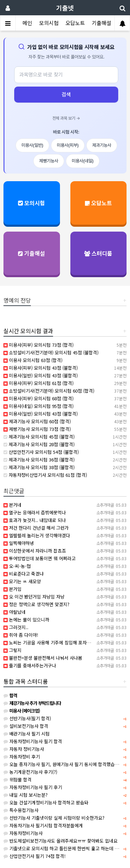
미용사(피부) (68, 145)
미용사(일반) (32, 145)
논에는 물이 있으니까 (26, 620)
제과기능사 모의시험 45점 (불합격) (39, 437)
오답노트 (75, 23)
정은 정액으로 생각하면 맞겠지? (36, 604)
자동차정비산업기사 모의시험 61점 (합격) (45, 475)
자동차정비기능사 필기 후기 (33, 787)
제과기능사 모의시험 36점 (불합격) (39, 460)
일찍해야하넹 (19, 543)
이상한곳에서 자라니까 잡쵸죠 (35, 551)
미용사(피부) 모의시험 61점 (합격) (38, 383)
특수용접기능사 (21, 810)
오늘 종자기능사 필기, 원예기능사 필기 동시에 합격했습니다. (64, 764)
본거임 (12, 589)
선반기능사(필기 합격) (27, 718)
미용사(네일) (83, 161)
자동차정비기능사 (23, 833)
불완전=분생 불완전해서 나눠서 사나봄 (43, 658)
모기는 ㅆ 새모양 (22, 581)
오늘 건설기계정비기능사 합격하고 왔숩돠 (46, 802)
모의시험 (49, 23)
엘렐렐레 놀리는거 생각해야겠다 (37, 535)
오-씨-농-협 (17, 566)
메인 (27, 23)
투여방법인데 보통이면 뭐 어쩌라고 (40, 558)
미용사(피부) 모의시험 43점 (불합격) (41, 368)
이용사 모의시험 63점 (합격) (33, 360)
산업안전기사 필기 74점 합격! (34, 856)
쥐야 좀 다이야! (21, 635)
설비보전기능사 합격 (26, 726)
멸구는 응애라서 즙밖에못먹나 (35, 512)
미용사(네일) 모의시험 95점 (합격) (38, 406)
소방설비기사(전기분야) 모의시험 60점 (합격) (49, 391)
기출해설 (102, 23)
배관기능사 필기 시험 (27, 734)
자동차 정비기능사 (24, 749)
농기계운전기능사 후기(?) (30, 772)
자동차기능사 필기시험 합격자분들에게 (43, 825)
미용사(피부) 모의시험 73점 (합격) (38, 345)
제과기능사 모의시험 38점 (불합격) (39, 467)
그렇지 (12, 650)
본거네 (12, 505)
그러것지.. (16, 627)
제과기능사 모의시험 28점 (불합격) (39, 444)
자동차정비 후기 (22, 757)
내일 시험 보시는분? (25, 795)
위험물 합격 (18, 779)
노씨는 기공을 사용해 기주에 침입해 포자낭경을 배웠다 (58, 642)
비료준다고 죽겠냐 (24, 574)
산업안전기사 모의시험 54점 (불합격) (41, 452)
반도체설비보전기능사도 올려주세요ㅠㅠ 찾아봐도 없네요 (60, 841)
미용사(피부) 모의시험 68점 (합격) (38, 398)
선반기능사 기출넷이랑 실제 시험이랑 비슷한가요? (54, 818)
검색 (66, 95)
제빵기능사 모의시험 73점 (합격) (37, 429)
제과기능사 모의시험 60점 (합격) (37, 421)
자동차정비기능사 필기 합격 (33, 741)
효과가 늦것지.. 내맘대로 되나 (35, 520)
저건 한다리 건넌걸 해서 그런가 (36, 528)
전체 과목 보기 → (66, 118)
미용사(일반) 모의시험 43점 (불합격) (41, 375)
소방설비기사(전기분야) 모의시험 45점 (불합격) (51, 352)
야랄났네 (15, 612)
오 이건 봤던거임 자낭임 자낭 (34, 597)
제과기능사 (102, 145)
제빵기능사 (49, 161)
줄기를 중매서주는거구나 (30, 665)
